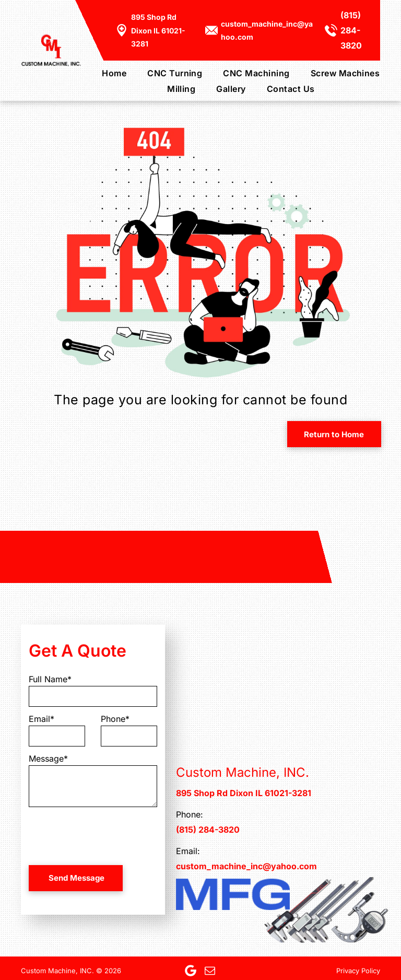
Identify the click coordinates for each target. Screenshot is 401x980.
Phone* (115, 719)
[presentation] (108, 834)
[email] (210, 971)
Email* (42, 719)
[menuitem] (104, 73)
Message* (48, 759)
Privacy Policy (358, 971)
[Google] (191, 971)
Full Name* (50, 679)
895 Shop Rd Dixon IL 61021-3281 (158, 30)
